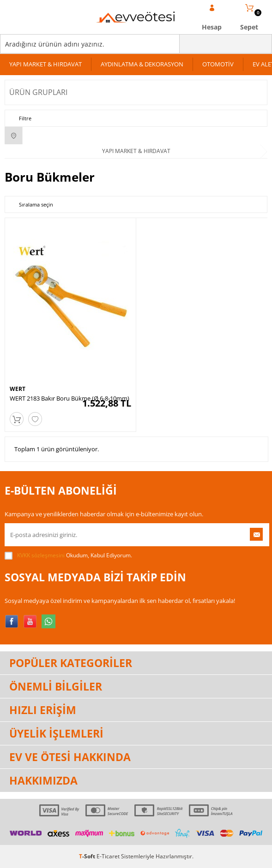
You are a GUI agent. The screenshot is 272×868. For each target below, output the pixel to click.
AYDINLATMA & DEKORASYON (142, 64)
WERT (18, 389)
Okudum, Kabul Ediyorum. (68, 555)
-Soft (88, 856)
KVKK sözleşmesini (41, 555)
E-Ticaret (108, 856)
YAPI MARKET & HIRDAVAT (45, 64)
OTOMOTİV (218, 64)
